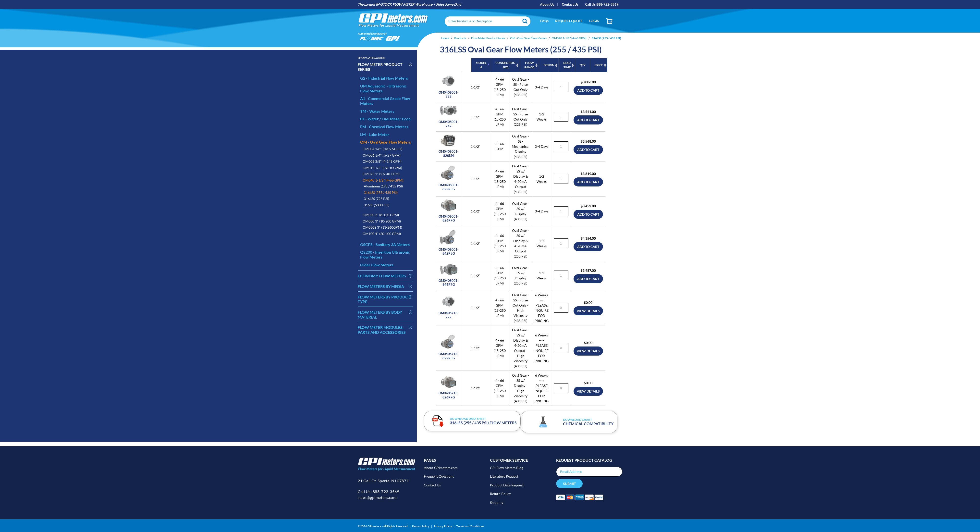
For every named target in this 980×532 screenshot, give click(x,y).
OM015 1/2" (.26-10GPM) (382, 168)
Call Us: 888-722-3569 (378, 493)
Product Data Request (507, 485)
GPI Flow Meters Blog (507, 469)
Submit (569, 485)
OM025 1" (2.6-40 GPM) (381, 174)
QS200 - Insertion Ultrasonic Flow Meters (385, 254)
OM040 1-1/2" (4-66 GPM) (383, 180)
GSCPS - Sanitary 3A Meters (385, 244)
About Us (547, 4)
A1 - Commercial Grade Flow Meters (385, 101)
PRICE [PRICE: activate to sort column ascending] (601, 65)
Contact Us (570, 4)
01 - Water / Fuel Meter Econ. (386, 119)
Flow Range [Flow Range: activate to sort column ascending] (496, 65)
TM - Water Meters (377, 111)
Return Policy (500, 493)
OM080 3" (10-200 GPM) (382, 221)
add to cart (601, 91)
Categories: (371, 58)
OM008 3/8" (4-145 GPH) (382, 161)
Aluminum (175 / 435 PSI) (383, 186)
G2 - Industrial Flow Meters (384, 78)
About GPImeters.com (441, 469)
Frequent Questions (439, 477)
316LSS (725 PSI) (376, 199)
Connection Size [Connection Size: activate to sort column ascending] (470, 65)
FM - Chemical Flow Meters (384, 127)
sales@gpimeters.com (377, 499)
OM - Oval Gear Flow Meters (386, 142)
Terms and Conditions (470, 525)
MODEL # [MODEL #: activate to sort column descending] (440, 65)
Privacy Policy (443, 525)
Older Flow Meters (377, 265)
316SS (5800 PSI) (377, 205)
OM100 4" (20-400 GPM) (382, 234)
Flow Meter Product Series (380, 67)
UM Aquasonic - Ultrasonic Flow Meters (383, 88)
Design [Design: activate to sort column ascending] (523, 65)
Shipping (497, 501)
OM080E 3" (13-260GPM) (382, 227)
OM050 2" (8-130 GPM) (381, 215)
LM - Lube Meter (375, 134)
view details (601, 323)
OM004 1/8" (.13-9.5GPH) (382, 149)
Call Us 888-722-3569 (602, 4)
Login (594, 21)
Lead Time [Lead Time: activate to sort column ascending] (551, 65)
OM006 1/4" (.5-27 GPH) (381, 155)
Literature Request (504, 477)
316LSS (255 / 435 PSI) (381, 192)
